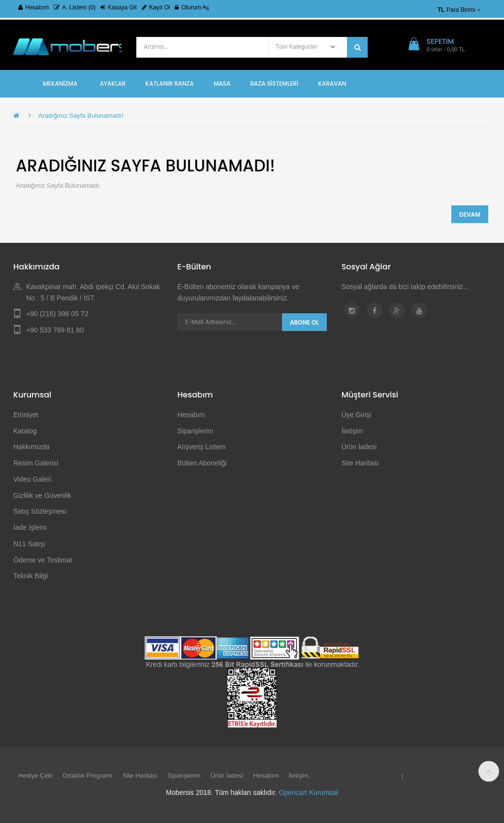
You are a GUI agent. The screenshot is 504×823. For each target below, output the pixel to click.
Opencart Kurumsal (308, 792)
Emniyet (26, 415)
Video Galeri (32, 479)
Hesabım (33, 7)
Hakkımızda (31, 447)
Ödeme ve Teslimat (43, 560)
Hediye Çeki (35, 775)
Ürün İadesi (359, 447)
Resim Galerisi (36, 463)
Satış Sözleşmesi (40, 511)
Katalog (25, 431)
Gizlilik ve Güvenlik (42, 495)
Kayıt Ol (156, 7)
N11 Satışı (29, 544)
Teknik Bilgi (31, 576)
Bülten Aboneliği (202, 463)
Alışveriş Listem (201, 447)
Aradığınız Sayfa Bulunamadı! (81, 115)
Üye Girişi (357, 415)
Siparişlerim (195, 431)
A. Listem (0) (75, 7)
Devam (470, 214)
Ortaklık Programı (88, 775)
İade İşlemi (30, 527)
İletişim (352, 431)
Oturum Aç (192, 7)
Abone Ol (304, 322)
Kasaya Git (119, 7)
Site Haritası (360, 463)
